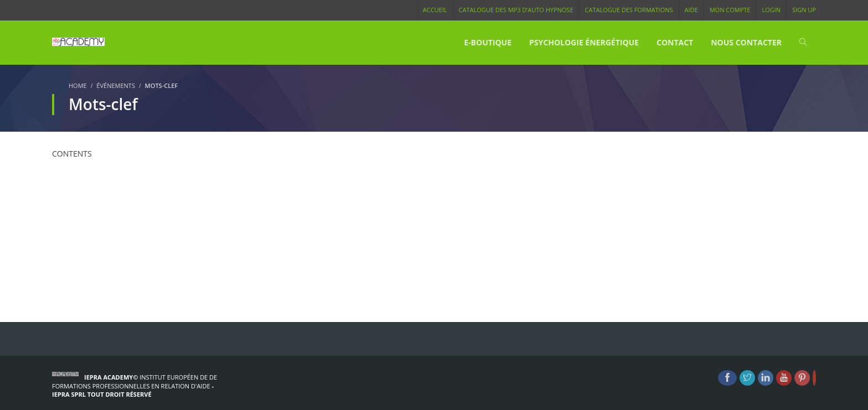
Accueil (435, 10)
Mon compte (730, 10)
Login (771, 10)
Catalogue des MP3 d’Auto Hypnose (516, 10)
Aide (691, 10)
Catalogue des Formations (629, 10)
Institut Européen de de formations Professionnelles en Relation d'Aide (135, 382)
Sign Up (804, 10)
